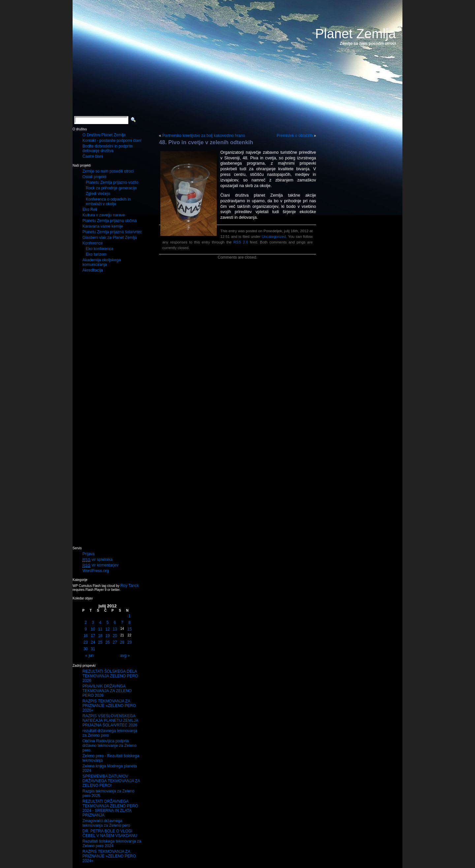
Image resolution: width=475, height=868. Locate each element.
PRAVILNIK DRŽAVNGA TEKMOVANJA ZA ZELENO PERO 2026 (107, 691)
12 (107, 629)
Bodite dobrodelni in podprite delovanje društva (108, 148)
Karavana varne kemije (103, 226)
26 (107, 642)
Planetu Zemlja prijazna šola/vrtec (112, 232)
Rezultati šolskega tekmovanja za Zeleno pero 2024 (112, 844)
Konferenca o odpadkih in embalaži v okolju (108, 202)
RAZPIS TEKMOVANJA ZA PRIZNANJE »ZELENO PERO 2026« (109, 706)
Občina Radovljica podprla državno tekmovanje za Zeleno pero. (109, 746)
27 (115, 642)
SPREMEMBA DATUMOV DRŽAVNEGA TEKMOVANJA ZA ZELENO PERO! (111, 781)
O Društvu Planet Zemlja (104, 135)
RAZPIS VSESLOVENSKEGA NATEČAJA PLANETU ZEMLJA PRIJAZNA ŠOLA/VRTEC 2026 (110, 721)
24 (93, 642)
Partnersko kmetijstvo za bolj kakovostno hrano (204, 136)
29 (129, 642)
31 (93, 649)
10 (93, 629)
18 (100, 636)
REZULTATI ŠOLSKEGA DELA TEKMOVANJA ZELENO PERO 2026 (110, 676)
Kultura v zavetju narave (104, 215)
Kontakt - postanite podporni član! (112, 141)
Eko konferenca (99, 249)
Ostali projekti (95, 177)
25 (100, 642)
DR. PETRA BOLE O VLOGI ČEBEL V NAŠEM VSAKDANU (110, 833)
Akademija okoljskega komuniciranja (102, 262)
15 (129, 629)
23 (86, 642)
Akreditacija (93, 270)
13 (115, 629)
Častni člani (93, 156)
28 (122, 642)
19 (107, 636)
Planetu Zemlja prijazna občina (110, 221)
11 (100, 629)
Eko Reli (90, 209)
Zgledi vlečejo (98, 194)
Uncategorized (274, 237)
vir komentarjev (100, 565)
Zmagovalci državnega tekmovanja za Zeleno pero (106, 823)
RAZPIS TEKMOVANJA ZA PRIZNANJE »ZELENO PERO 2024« (109, 856)
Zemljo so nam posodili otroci (108, 171)
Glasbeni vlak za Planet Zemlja (110, 238)
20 (115, 636)
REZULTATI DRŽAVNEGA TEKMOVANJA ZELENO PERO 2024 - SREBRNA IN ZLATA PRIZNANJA (110, 808)
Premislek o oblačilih (295, 136)
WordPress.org (96, 571)
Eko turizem (96, 254)
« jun (90, 656)
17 (93, 636)
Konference (93, 243)
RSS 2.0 (241, 242)
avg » (125, 656)
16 (86, 636)
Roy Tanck (130, 586)
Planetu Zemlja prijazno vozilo (112, 182)
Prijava (89, 554)
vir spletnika (97, 560)
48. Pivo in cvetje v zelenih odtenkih (206, 142)
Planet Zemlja (355, 34)
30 (86, 649)
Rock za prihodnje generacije (111, 188)
